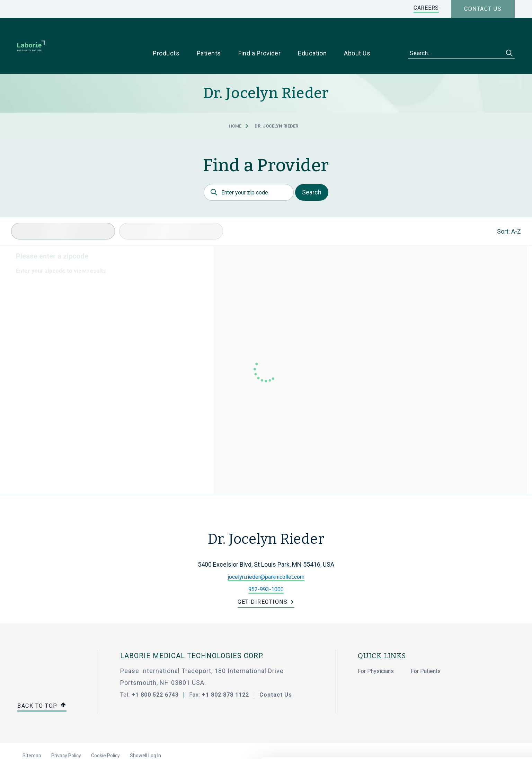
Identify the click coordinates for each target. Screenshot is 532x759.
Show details (367, 745)
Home (235, 104)
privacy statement (280, 723)
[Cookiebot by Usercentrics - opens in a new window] (45, 745)
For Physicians (376, 649)
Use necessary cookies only (474, 705)
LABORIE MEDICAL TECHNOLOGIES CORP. (192, 634)
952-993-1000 (266, 568)
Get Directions (263, 580)
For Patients (426, 649)
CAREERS (426, 8)
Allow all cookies (474, 683)
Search (312, 170)
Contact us (483, 9)
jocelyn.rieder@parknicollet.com (266, 555)
